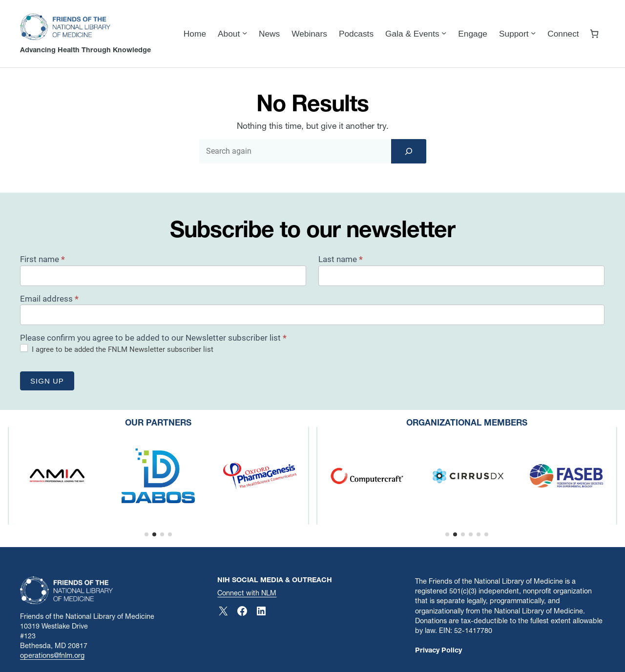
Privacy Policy (438, 650)
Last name (341, 259)
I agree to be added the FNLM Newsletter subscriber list (117, 349)
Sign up (47, 381)
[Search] (409, 151)
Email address (49, 299)
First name (42, 259)
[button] (146, 534)
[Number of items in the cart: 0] (594, 34)
